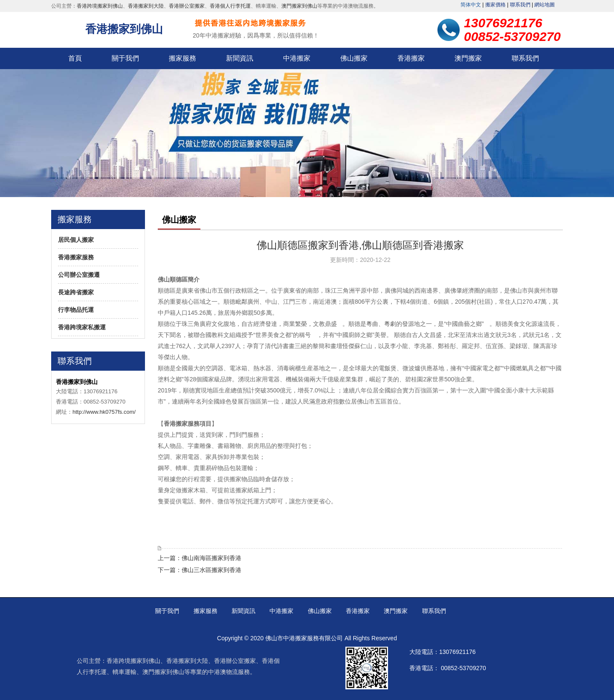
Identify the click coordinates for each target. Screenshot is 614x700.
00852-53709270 (463, 668)
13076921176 (458, 652)
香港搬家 (411, 58)
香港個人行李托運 (230, 6)
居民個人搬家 (76, 240)
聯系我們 (520, 5)
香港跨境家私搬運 (82, 327)
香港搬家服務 (76, 257)
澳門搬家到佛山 (299, 6)
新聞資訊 (240, 58)
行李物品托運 (76, 310)
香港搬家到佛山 (124, 29)
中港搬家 (297, 58)
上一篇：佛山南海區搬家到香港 (200, 558)
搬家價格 (495, 5)
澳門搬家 (468, 58)
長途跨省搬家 (76, 292)
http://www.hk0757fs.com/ (104, 412)
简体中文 (471, 5)
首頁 (75, 58)
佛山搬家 (354, 58)
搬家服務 (182, 58)
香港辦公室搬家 (187, 6)
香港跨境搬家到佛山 (100, 6)
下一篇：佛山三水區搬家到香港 (200, 570)
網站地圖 (544, 5)
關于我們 (125, 58)
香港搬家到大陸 (146, 6)
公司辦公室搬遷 (79, 275)
